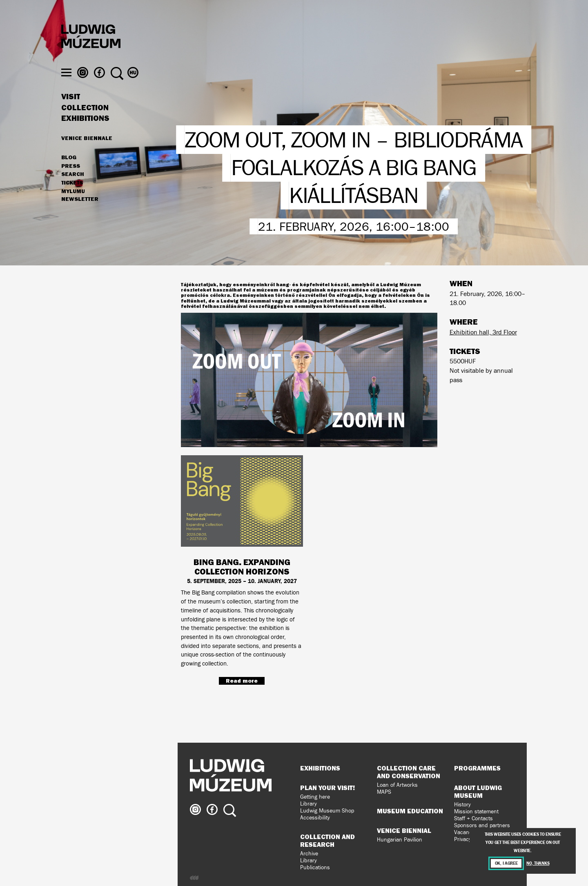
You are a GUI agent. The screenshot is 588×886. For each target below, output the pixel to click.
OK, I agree (506, 863)
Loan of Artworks (397, 785)
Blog (69, 173)
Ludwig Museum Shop (327, 811)
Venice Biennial (404, 830)
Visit (71, 112)
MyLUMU (73, 207)
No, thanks (538, 863)
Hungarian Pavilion (400, 840)
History (462, 805)
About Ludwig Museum (478, 791)
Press (71, 182)
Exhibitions (85, 134)
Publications (315, 867)
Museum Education (410, 811)
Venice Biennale (87, 154)
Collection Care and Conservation (409, 772)
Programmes (477, 768)
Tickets (72, 198)
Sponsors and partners (482, 825)
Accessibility (315, 818)
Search (73, 190)
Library (308, 804)
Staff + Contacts (473, 818)
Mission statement (476, 811)
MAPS (384, 792)
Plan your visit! (327, 788)
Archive (309, 854)
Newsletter (80, 215)
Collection (85, 123)
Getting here (315, 797)
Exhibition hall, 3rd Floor (483, 332)
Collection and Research (327, 840)
